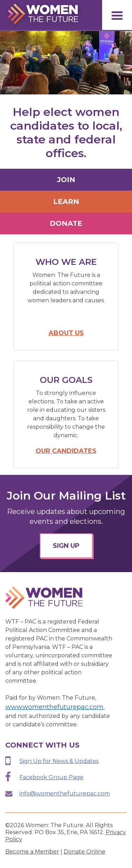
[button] (117, 15)
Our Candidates (66, 451)
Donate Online (84, 852)
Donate (66, 223)
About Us (66, 333)
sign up (66, 546)
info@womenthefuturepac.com (65, 793)
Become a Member (32, 852)
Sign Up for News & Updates (59, 761)
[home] (41, 15)
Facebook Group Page (51, 777)
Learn (66, 201)
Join (66, 180)
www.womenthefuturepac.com (54, 707)
